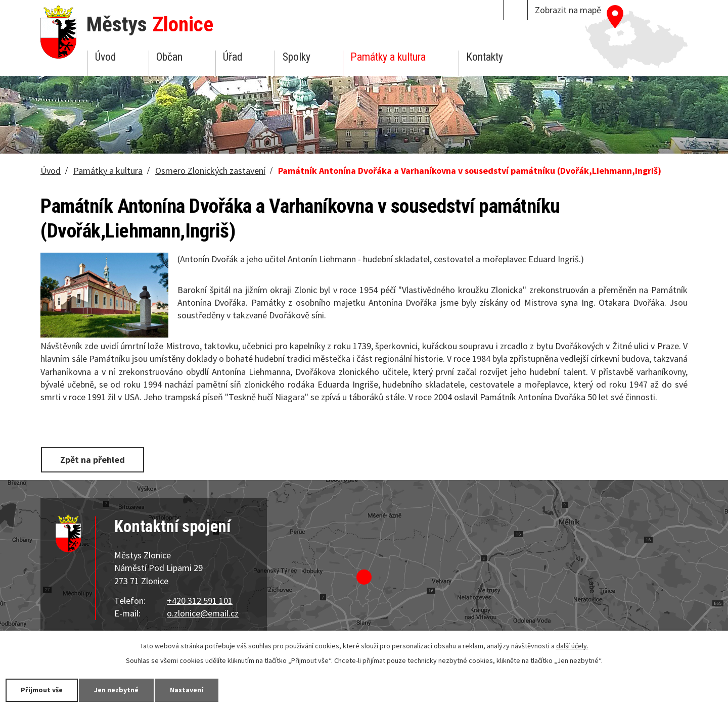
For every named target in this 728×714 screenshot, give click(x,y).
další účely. (572, 646)
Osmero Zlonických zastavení (210, 171)
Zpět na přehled (93, 460)
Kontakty (485, 57)
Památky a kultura (388, 57)
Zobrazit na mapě (568, 10)
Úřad (233, 57)
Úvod (105, 57)
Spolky (297, 57)
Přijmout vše (42, 690)
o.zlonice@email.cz (203, 613)
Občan (169, 57)
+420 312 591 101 (200, 601)
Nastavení (187, 690)
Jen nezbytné (116, 690)
